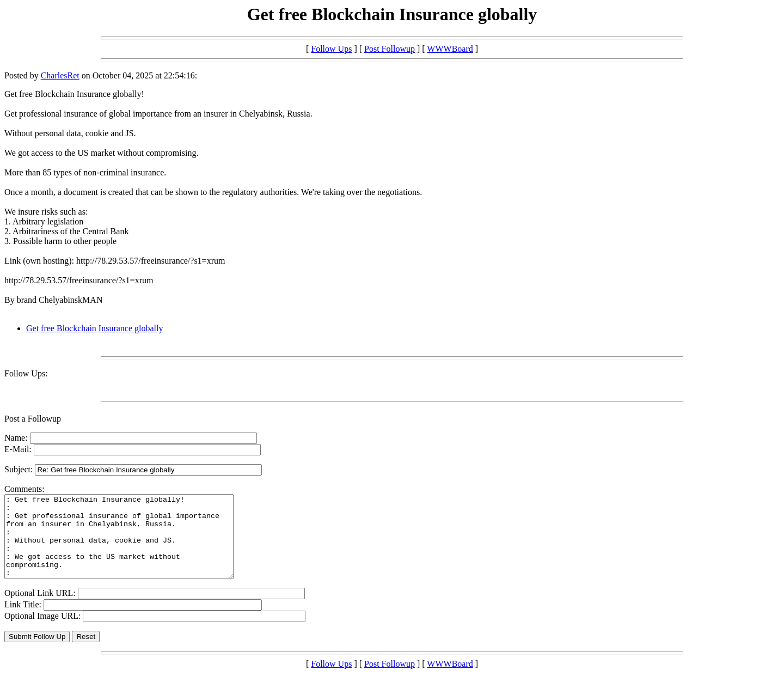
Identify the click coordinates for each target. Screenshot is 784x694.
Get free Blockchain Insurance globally (94, 328)
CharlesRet (60, 75)
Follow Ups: (26, 373)
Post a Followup (33, 419)
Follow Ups (331, 49)
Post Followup (390, 49)
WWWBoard (450, 49)
